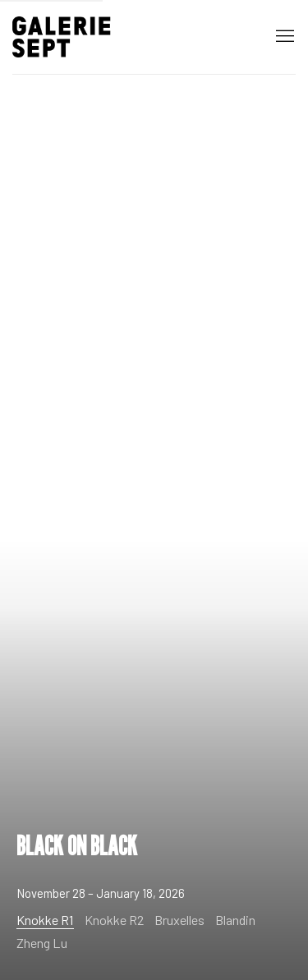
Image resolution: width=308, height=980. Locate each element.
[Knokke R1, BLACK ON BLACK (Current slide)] (49, 918)
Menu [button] (283, 37)
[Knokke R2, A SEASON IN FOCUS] (118, 916)
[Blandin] (239, 916)
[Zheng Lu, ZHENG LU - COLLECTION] (46, 939)
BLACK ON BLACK (154, 490)
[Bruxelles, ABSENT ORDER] (184, 916)
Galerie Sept (62, 37)
